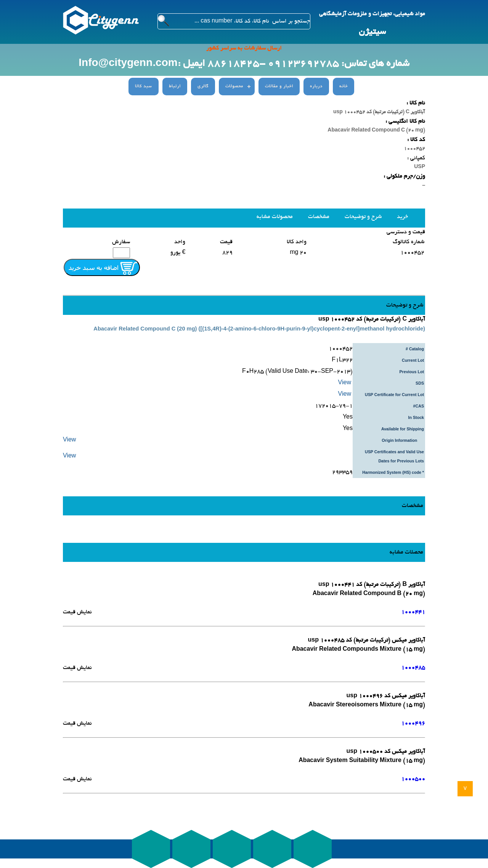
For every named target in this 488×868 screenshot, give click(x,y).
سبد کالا (144, 87)
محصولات (234, 87)
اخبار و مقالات (279, 87)
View (345, 383)
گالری (203, 87)
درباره (316, 87)
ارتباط (175, 87)
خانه (344, 87)
